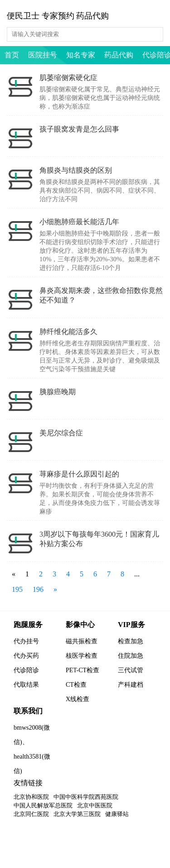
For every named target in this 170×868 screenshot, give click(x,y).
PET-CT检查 (83, 670)
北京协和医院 (31, 797)
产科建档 (131, 685)
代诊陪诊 (26, 670)
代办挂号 (26, 641)
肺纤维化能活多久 (68, 332)
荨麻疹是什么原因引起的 (79, 474)
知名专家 (81, 55)
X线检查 (78, 699)
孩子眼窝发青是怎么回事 (79, 129)
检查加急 (131, 641)
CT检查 (76, 685)
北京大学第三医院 (77, 814)
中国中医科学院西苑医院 (86, 797)
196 (38, 589)
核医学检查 (82, 656)
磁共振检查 (82, 641)
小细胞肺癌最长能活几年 (79, 222)
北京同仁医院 (31, 814)
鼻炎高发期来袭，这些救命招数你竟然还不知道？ (101, 295)
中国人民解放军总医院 (43, 805)
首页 (12, 55)
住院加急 (131, 656)
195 (17, 589)
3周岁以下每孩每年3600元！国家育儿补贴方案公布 (99, 539)
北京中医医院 (95, 805)
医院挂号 (43, 55)
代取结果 (26, 685)
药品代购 (119, 55)
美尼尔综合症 (61, 433)
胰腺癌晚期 (58, 392)
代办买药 (26, 656)
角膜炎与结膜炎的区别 (76, 170)
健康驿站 (117, 814)
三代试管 (131, 670)
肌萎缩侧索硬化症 (68, 78)
